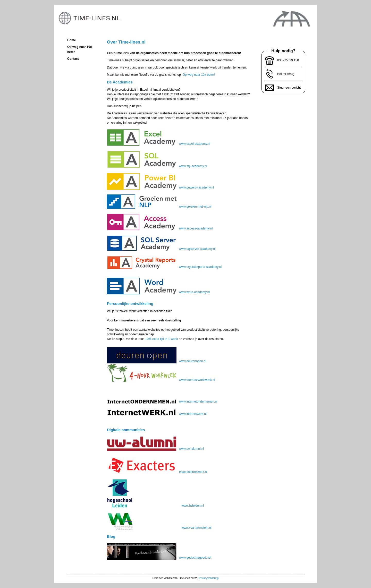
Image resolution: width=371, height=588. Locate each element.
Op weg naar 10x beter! (199, 75)
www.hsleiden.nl (155, 506)
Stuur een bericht (289, 88)
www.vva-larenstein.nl (159, 528)
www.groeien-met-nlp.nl (159, 207)
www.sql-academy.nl (157, 166)
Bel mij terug (286, 74)
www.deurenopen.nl (157, 361)
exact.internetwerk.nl (157, 472)
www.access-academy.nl (160, 228)
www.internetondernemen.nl (162, 402)
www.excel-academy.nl (159, 144)
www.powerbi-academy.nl (160, 188)
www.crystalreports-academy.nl (164, 267)
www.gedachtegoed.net (159, 558)
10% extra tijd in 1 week (162, 339)
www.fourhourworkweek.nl (161, 373)
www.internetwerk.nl (157, 414)
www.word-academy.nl (158, 292)
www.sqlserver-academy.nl (161, 249)
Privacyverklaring (209, 578)
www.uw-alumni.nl (155, 449)
